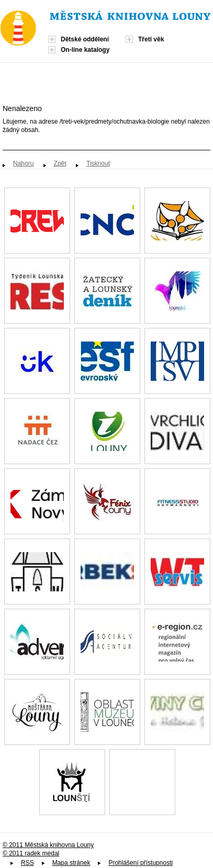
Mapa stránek (71, 863)
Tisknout (98, 163)
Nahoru (23, 163)
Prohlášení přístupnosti (141, 863)
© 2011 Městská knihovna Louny (48, 845)
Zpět (60, 163)
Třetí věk (151, 39)
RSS (27, 863)
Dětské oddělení (85, 39)
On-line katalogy (85, 50)
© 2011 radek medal (31, 853)
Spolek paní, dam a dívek (142, 782)
